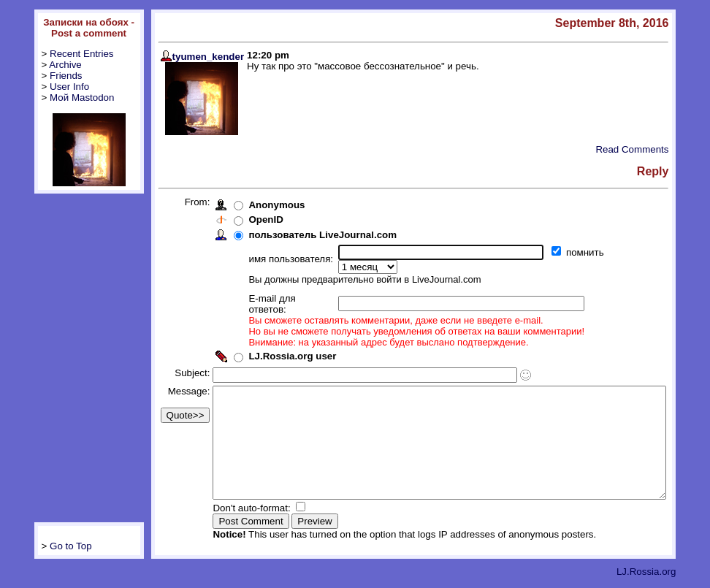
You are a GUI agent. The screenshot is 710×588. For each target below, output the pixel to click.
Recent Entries (57, 54)
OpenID (241, 219)
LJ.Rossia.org (676, 573)
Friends (42, 76)
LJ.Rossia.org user (268, 336)
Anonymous (252, 205)
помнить (562, 252)
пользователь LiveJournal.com (298, 235)
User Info (45, 87)
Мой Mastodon (58, 98)
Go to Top (47, 547)
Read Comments (663, 149)
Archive (41, 65)
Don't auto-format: (229, 509)
